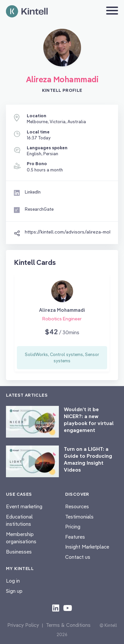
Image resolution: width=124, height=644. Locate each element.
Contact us (78, 557)
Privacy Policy (23, 625)
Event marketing (24, 506)
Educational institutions (19, 520)
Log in (13, 581)
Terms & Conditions (68, 625)
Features (75, 537)
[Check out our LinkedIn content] (56, 608)
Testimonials (79, 517)
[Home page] (27, 11)
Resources (77, 506)
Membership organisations (21, 538)
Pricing (73, 527)
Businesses (19, 552)
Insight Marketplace (87, 547)
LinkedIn (33, 192)
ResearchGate (39, 209)
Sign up (14, 591)
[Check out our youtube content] (68, 608)
